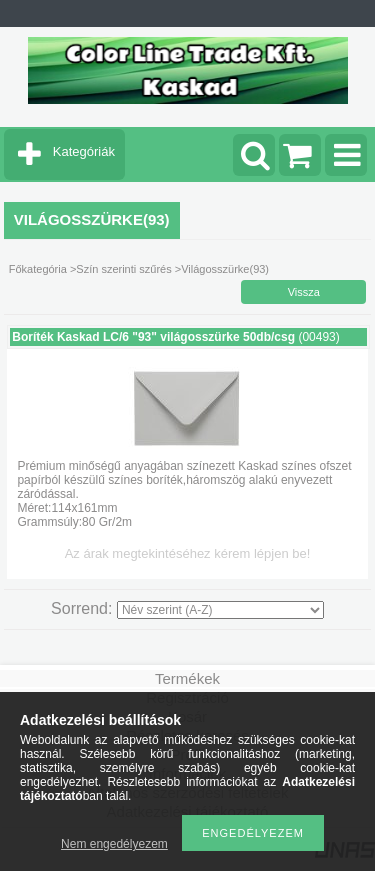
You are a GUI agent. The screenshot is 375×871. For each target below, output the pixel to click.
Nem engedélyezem (114, 844)
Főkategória (38, 269)
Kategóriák (84, 151)
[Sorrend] (220, 610)
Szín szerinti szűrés (123, 269)
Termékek (187, 678)
